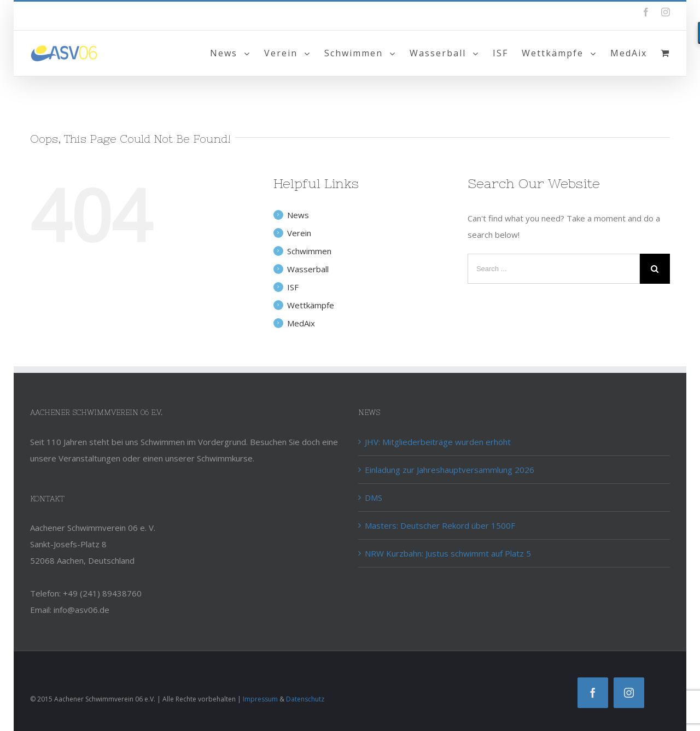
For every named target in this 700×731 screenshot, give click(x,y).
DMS (374, 498)
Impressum (260, 699)
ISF (293, 287)
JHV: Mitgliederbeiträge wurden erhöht (438, 442)
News (298, 215)
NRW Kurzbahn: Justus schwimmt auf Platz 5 (448, 553)
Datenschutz (305, 699)
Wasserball (308, 269)
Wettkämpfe (311, 305)
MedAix (301, 323)
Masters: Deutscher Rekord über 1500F (440, 525)
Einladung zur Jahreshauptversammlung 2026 (450, 470)
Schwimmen (309, 251)
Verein (299, 233)
